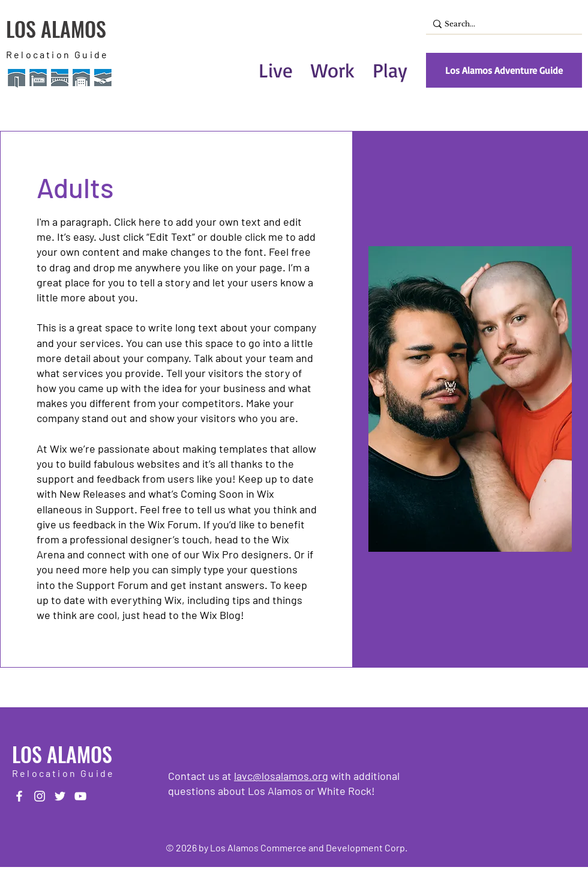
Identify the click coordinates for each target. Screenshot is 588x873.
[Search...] (501, 24)
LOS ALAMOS (56, 29)
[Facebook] (19, 796)
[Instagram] (40, 796)
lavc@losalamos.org (281, 776)
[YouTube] (80, 796)
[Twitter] (60, 796)
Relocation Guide (57, 54)
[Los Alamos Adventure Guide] (504, 70)
